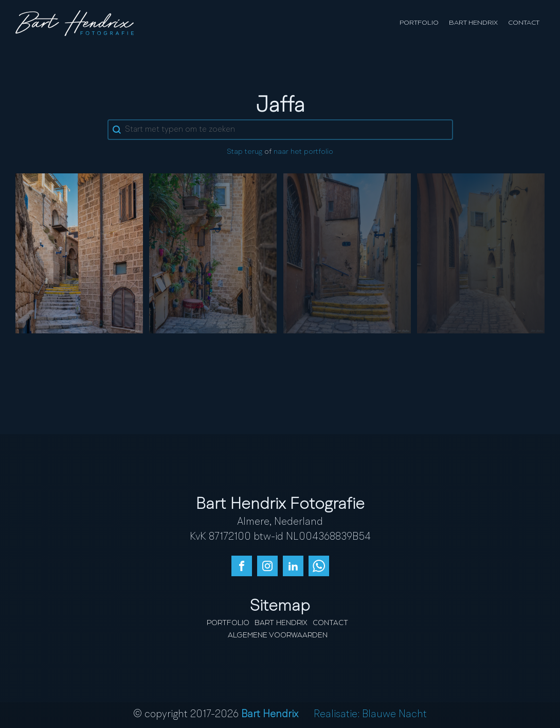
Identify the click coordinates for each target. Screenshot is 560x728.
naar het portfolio (303, 152)
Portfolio (419, 23)
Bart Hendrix (473, 23)
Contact (524, 23)
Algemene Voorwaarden (278, 635)
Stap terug (245, 152)
